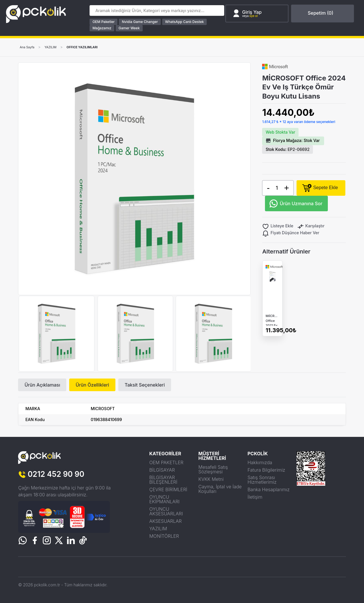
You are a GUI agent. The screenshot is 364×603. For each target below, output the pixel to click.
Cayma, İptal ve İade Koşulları (220, 489)
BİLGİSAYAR (162, 470)
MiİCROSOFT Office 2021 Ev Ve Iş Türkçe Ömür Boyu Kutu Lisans (272, 327)
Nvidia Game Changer (142, 22)
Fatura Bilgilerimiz (266, 470)
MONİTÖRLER (164, 536)
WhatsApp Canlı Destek (187, 22)
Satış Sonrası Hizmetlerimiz (262, 479)
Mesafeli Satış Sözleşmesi (213, 469)
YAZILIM (54, 47)
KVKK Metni (211, 479)
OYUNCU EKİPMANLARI (164, 499)
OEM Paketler (106, 22)
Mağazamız (104, 28)
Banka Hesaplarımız (269, 489)
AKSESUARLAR (165, 521)
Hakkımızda (260, 462)
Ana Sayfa (28, 47)
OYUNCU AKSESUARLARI (166, 511)
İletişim (255, 497)
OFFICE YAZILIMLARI (88, 47)
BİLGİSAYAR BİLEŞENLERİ (163, 479)
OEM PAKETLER (166, 462)
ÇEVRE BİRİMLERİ (168, 489)
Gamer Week (131, 28)
